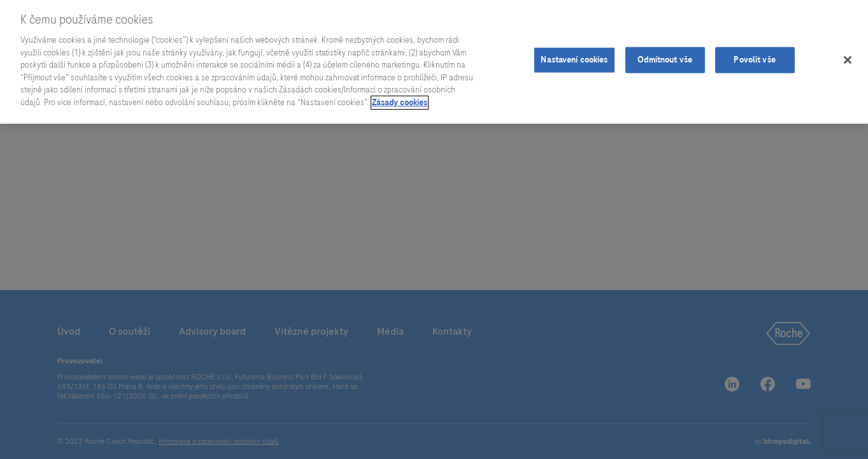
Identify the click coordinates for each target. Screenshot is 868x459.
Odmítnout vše (665, 57)
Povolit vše (754, 57)
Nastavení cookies (574, 57)
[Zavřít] (848, 57)
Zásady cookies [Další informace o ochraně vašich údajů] (400, 100)
